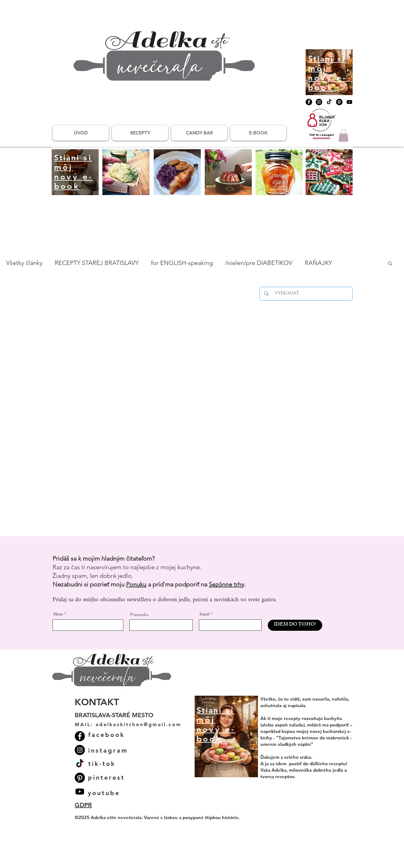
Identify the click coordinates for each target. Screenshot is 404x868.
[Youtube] (349, 102)
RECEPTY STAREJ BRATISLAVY (97, 263)
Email (204, 614)
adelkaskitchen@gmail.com (139, 724)
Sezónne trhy (226, 584)
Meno (58, 614)
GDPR (83, 805)
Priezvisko (139, 614)
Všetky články (24, 263)
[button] (343, 136)
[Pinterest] (339, 102)
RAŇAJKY (318, 263)
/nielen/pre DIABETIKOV (259, 263)
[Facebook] (309, 102)
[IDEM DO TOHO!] (295, 625)
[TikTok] (329, 102)
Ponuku (136, 584)
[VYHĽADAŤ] (307, 294)
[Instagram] (319, 102)
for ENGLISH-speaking (182, 263)
